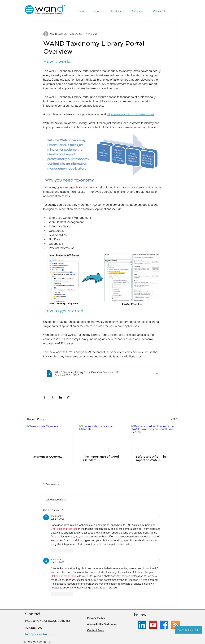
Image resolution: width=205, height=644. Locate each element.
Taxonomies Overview (47, 457)
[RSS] (175, 625)
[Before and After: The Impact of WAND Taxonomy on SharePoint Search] (155, 438)
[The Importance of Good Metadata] (102, 438)
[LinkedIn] (142, 625)
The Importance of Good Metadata (101, 458)
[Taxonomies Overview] (50, 438)
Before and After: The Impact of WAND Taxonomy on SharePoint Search (154, 458)
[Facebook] (164, 625)
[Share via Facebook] (45, 397)
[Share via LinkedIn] (60, 397)
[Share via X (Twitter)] (53, 397)
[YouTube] (153, 625)
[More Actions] (160, 517)
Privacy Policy (96, 618)
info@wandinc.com (40, 634)
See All (174, 419)
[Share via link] (68, 397)
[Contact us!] (188, 630)
